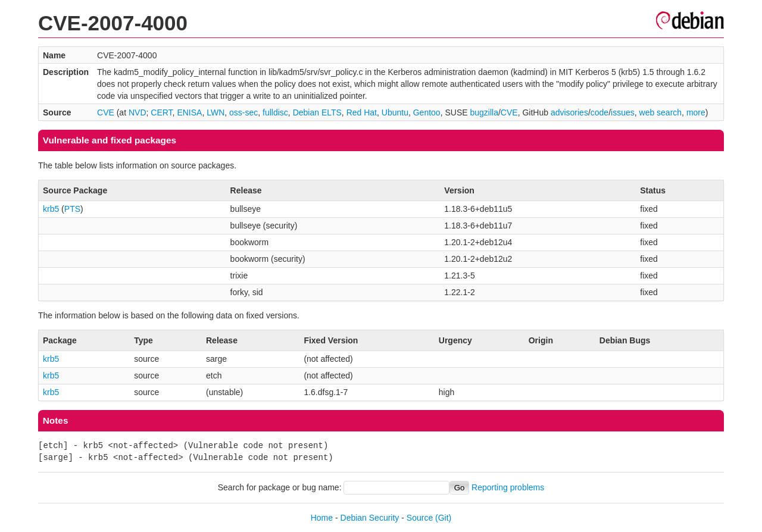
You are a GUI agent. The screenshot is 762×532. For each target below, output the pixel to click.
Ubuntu (395, 112)
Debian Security (370, 518)
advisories (569, 112)
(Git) (443, 518)
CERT (161, 112)
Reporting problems (508, 487)
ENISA (189, 112)
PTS (72, 209)
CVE (106, 112)
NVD (138, 112)
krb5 (51, 209)
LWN (216, 112)
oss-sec (243, 112)
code (599, 112)
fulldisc (275, 112)
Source (420, 518)
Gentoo (427, 112)
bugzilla (484, 112)
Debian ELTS (317, 112)
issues (623, 112)
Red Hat (362, 112)
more (696, 112)
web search (661, 112)
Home (322, 518)
